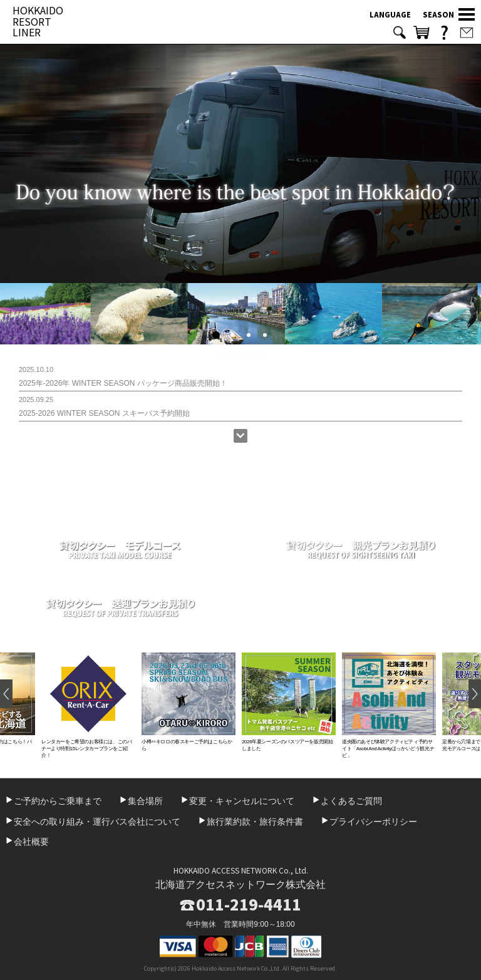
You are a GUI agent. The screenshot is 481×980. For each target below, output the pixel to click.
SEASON (438, 14)
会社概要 (31, 842)
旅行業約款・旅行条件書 (255, 822)
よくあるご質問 (351, 801)
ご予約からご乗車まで (58, 801)
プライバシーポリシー (373, 822)
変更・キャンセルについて (242, 801)
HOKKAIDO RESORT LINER (38, 21)
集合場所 (145, 801)
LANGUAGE (390, 14)
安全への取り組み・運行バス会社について (97, 822)
